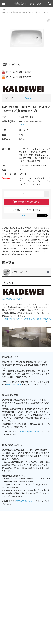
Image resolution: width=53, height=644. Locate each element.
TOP (4, 10)
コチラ (21, 125)
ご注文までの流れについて (28, 432)
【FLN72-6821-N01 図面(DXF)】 (18, 77)
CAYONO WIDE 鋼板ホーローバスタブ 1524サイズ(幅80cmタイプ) (25, 12)
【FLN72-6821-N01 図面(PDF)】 (18, 72)
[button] (48, 20)
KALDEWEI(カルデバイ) (12, 299)
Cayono (28, 98)
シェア (23, 216)
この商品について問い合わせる (27, 210)
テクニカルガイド (14, 385)
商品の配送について (25, 501)
